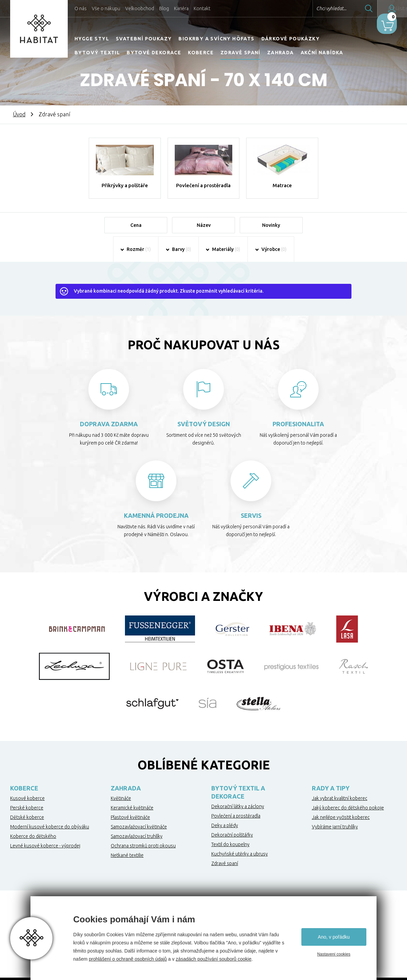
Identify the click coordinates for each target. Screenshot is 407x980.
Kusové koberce (27, 807)
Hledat (349, 8)
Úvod (19, 114)
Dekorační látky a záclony (238, 816)
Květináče (121, 807)
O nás (81, 8)
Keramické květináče (132, 817)
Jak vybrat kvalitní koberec (340, 807)
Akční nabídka (322, 53)
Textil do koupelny (230, 854)
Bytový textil (97, 53)
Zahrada (281, 53)
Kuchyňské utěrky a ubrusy (240, 863)
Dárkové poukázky (291, 39)
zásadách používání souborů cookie (213, 959)
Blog (164, 8)
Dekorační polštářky (232, 844)
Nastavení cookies (334, 954)
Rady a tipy (331, 797)
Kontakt (202, 8)
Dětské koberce (27, 826)
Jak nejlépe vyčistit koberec (341, 826)
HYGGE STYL (92, 39)
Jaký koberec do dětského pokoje (348, 817)
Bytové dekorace (154, 53)
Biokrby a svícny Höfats (216, 39)
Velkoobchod (140, 8)
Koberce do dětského (33, 845)
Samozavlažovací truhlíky (137, 845)
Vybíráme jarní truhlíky (335, 836)
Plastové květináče (130, 826)
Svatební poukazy (144, 39)
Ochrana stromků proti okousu (143, 855)
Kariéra (181, 8)
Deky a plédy (225, 835)
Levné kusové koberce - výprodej (45, 855)
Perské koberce (27, 817)
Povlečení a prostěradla (236, 825)
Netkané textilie (127, 864)
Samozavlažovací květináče (139, 836)
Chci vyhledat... (312, 8)
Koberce (201, 53)
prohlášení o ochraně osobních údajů (128, 959)
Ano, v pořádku (334, 937)
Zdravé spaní (240, 53)
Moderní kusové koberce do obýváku (50, 836)
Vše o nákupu (106, 8)
